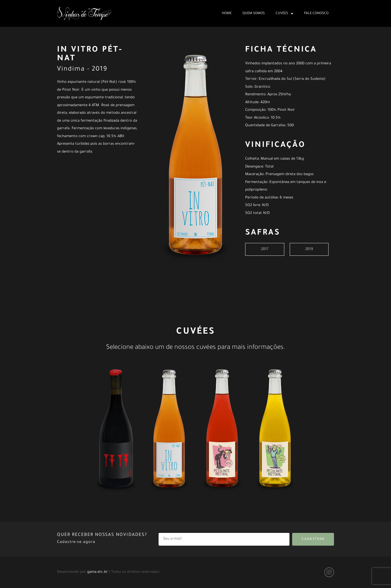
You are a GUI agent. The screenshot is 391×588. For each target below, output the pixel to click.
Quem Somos (254, 14)
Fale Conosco (316, 14)
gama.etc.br (97, 572)
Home (227, 14)
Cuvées (284, 14)
